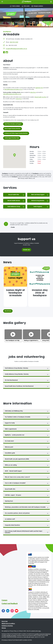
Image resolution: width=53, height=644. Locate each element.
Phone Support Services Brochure (13, 129)
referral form (33, 92)
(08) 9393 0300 (14, 42)
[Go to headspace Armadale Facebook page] (4, 52)
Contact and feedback (10, 604)
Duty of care (5, 621)
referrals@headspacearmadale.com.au (13, 89)
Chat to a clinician (15, 6)
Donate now (26, 250)
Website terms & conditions (8, 624)
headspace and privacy (7, 626)
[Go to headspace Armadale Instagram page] (7, 52)
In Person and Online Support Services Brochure (16, 133)
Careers (4, 600)
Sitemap (4, 628)
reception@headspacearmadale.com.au (16, 49)
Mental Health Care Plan (41, 97)
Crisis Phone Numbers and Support (13, 124)
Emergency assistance (37, 6)
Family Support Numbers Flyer (12, 138)
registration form (39, 88)
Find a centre (26, 6)
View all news (8, 311)
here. (40, 631)
